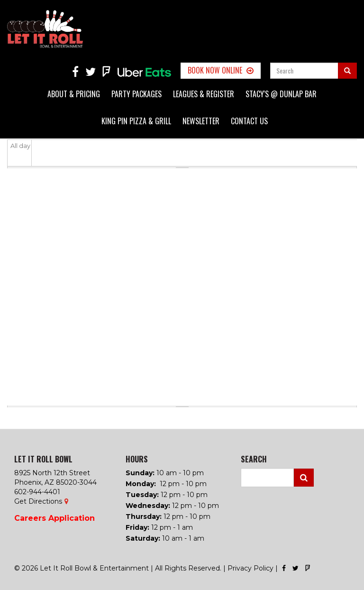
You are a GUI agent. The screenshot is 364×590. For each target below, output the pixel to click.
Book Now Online (215, 70)
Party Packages (136, 94)
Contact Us (249, 121)
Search (304, 478)
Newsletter (201, 121)
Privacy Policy (250, 568)
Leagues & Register (204, 94)
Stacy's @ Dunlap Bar (281, 94)
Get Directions (38, 501)
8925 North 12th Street (52, 473)
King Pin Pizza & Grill (136, 121)
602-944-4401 (37, 492)
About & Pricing (74, 94)
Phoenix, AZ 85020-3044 (55, 482)
